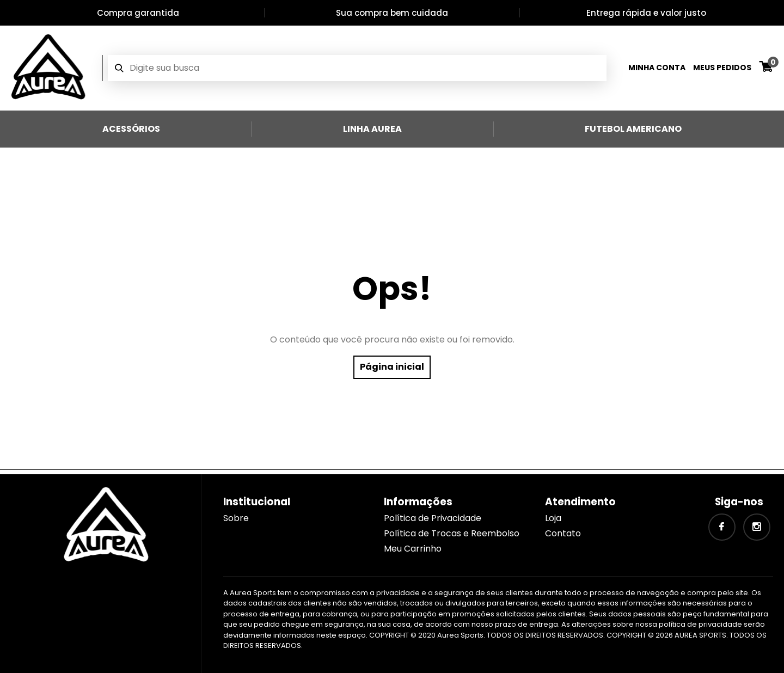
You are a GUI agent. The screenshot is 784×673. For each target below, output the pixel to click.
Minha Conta (657, 68)
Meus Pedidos (722, 68)
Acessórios (131, 129)
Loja (553, 518)
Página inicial (392, 367)
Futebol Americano (633, 129)
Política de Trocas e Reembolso (452, 533)
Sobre (236, 518)
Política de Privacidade (433, 518)
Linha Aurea (372, 129)
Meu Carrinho (413, 549)
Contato (563, 533)
